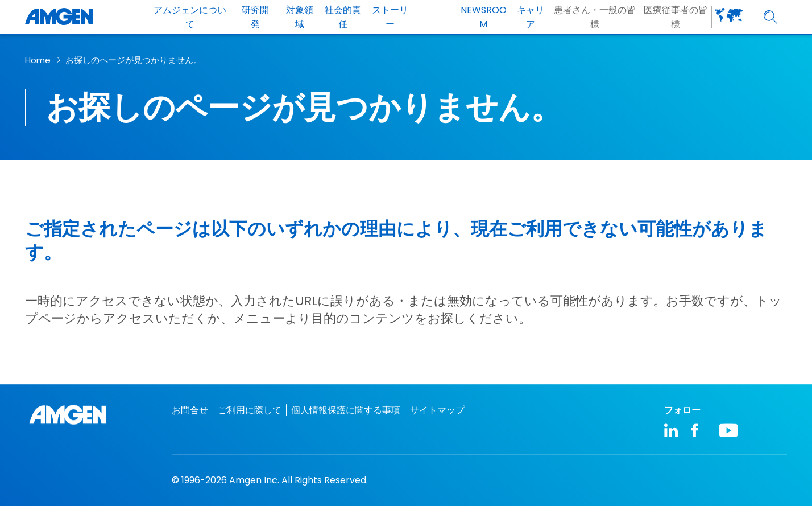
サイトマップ (437, 410)
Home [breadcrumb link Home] (38, 60)
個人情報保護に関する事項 (346, 410)
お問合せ (190, 410)
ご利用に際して (250, 410)
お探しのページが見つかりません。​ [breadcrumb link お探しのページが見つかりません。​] (134, 60)
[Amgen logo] (59, 17)
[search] (771, 17)
